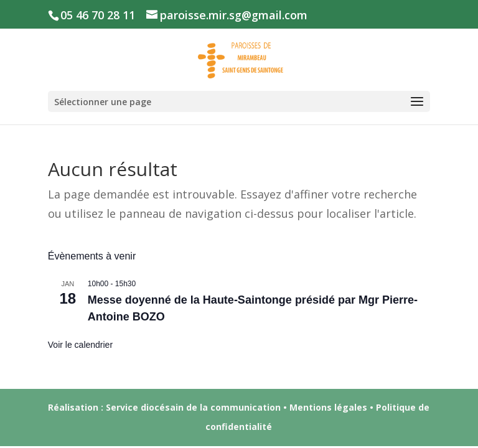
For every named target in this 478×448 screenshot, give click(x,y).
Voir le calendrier (80, 345)
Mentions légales (328, 407)
